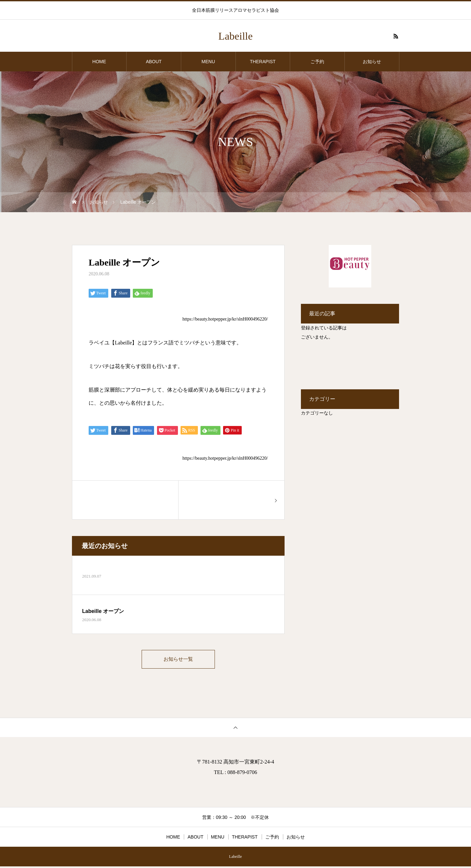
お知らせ (372, 62)
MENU (208, 62)
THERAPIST (263, 62)
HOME (99, 62)
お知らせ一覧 (178, 660)
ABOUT (154, 62)
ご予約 (317, 62)
